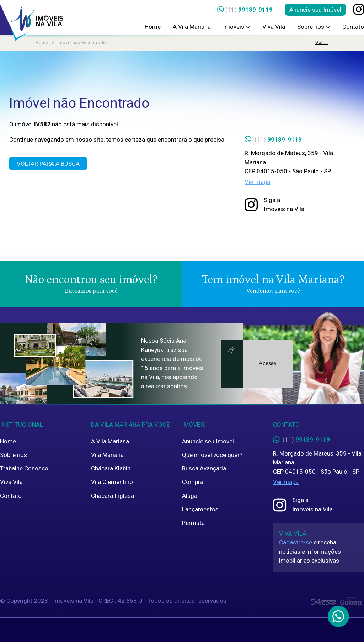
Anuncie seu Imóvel (315, 10)
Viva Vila (274, 27)
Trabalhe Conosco (24, 468)
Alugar (191, 496)
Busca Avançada (204, 468)
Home (153, 27)
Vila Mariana (107, 455)
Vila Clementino (112, 482)
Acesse (267, 363)
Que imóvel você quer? (212, 455)
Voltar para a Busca (48, 164)
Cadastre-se (296, 542)
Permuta (193, 523)
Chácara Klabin (111, 468)
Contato (353, 27)
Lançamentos (200, 509)
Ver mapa (257, 182)
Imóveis (237, 27)
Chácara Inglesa (113, 496)
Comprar (194, 482)
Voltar (322, 42)
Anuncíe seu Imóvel (208, 441)
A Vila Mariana (192, 27)
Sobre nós (314, 27)
